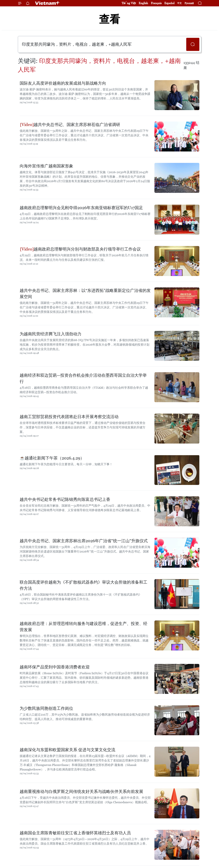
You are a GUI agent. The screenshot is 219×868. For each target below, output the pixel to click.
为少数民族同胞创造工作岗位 (46, 708)
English (143, 3)
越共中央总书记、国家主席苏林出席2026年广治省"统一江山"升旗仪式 (84, 541)
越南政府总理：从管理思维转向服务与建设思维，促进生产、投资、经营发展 (83, 627)
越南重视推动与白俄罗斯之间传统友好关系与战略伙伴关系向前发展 (81, 792)
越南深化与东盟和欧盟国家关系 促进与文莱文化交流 (67, 750)
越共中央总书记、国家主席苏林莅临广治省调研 (70, 125)
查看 (109, 19)
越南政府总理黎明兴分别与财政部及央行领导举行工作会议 (80, 249)
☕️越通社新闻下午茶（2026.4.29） (52, 458)
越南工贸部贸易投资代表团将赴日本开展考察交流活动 (69, 417)
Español (169, 3)
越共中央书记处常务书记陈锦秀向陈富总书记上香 (65, 499)
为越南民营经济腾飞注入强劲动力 (51, 334)
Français (156, 3)
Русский (189, 3)
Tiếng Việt (129, 3)
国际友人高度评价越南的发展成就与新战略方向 (63, 83)
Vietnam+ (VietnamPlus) (48, 3)
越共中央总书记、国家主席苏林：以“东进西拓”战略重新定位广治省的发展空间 (85, 294)
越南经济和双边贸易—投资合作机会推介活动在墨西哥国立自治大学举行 (83, 378)
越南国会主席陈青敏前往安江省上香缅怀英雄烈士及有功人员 (75, 833)
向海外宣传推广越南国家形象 (46, 166)
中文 (180, 3)
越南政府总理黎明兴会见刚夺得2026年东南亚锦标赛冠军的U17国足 (81, 208)
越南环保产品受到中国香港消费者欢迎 (55, 667)
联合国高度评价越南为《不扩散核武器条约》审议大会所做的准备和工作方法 (83, 585)
